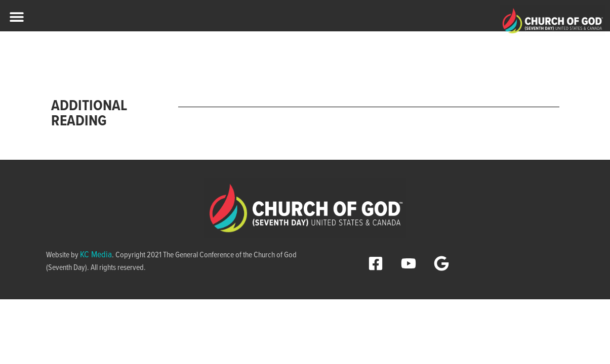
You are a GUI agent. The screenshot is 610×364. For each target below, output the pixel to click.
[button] (16, 16)
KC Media (96, 255)
